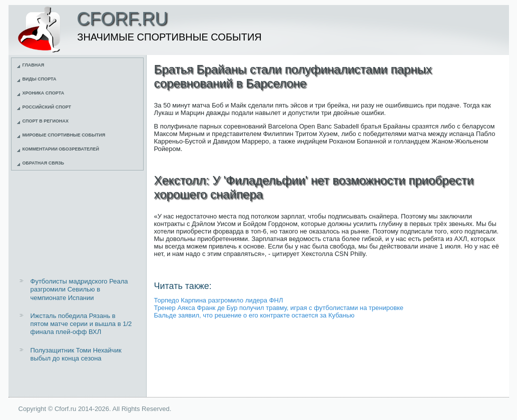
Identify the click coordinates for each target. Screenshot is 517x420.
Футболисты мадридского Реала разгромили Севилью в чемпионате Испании (79, 289)
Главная (34, 65)
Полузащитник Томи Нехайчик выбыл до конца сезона (76, 354)
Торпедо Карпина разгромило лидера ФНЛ (219, 300)
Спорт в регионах (46, 121)
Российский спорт (47, 107)
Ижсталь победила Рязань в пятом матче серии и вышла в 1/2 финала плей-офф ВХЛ (81, 324)
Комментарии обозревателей (61, 149)
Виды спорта (40, 79)
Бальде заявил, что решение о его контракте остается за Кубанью (254, 315)
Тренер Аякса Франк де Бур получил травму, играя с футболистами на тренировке (279, 308)
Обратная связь (44, 163)
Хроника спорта (44, 93)
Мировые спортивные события (64, 135)
